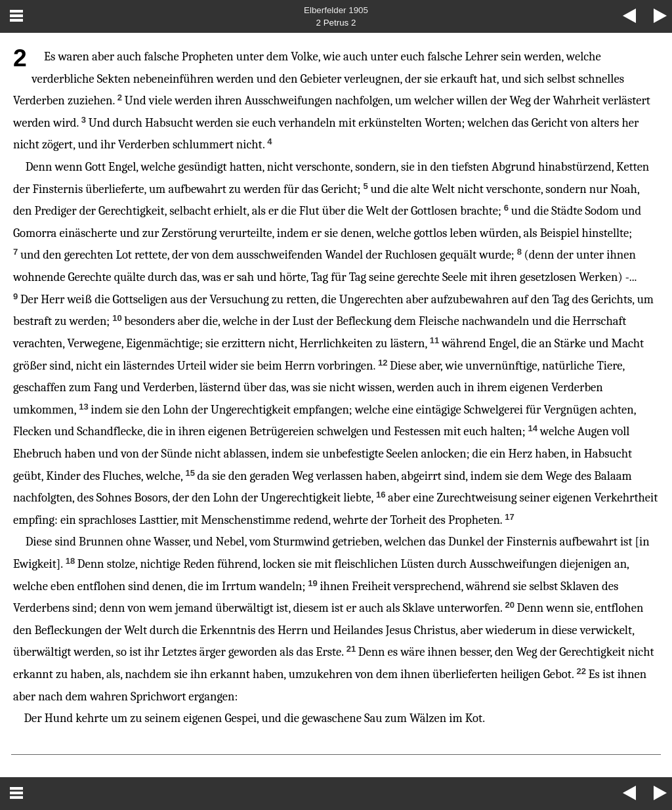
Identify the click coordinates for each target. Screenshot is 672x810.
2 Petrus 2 (336, 23)
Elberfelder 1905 (336, 10)
